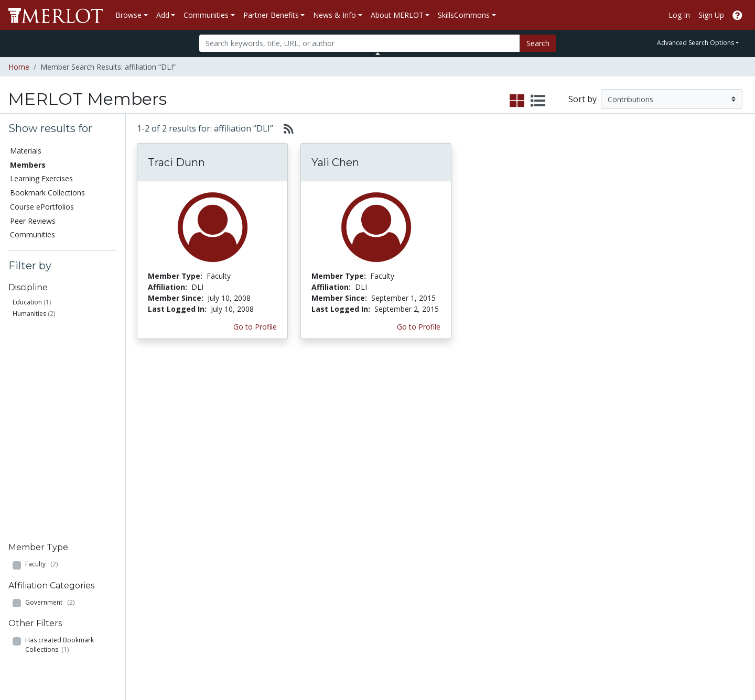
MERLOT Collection (578, 514)
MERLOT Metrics (467, 503)
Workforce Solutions (686, 514)
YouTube (454, 591)
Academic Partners (258, 547)
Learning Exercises (41, 178)
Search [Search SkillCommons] (663, 503)
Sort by (583, 99)
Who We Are (566, 503)
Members (28, 165)
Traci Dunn (176, 162)
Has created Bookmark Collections (60, 432)
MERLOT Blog (462, 558)
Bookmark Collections (47, 193)
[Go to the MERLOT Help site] (737, 15)
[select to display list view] (538, 101)
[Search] (359, 43)
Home (19, 67)
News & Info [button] (335, 15)
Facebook (455, 569)
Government (50, 389)
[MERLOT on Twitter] (683, 661)
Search (538, 43)
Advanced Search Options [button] (695, 43)
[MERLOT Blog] (737, 661)
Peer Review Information (587, 558)
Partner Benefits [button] (271, 15)
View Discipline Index (48, 580)
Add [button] (163, 15)
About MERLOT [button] (397, 15)
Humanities (29, 314)
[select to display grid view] (517, 101)
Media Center (461, 547)
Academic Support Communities (257, 530)
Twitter (450, 580)
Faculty (41, 351)
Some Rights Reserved (381, 652)
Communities (33, 234)
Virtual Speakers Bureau (53, 569)
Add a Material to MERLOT (149, 508)
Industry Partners (255, 558)
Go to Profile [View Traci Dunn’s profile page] (255, 327)
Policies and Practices (581, 591)
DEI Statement (570, 624)
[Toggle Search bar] (378, 53)
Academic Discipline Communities (260, 508)
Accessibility (565, 613)
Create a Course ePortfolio (147, 552)
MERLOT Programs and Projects (479, 530)
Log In (679, 15)
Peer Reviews (33, 221)
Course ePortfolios (42, 207)
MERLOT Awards (574, 569)
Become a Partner (364, 503)
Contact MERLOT (452, 652)
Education (27, 302)
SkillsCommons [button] (464, 15)
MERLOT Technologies (584, 525)
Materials (26, 151)
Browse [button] (128, 15)
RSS (20, 591)
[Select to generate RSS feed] (284, 128)
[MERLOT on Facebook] (656, 661)
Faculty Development (581, 580)
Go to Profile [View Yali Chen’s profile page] (419, 327)
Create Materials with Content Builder (156, 530)
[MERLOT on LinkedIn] (710, 661)
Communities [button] (206, 15)
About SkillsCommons (688, 525)
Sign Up (711, 15)
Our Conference (465, 514)
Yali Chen (335, 162)
